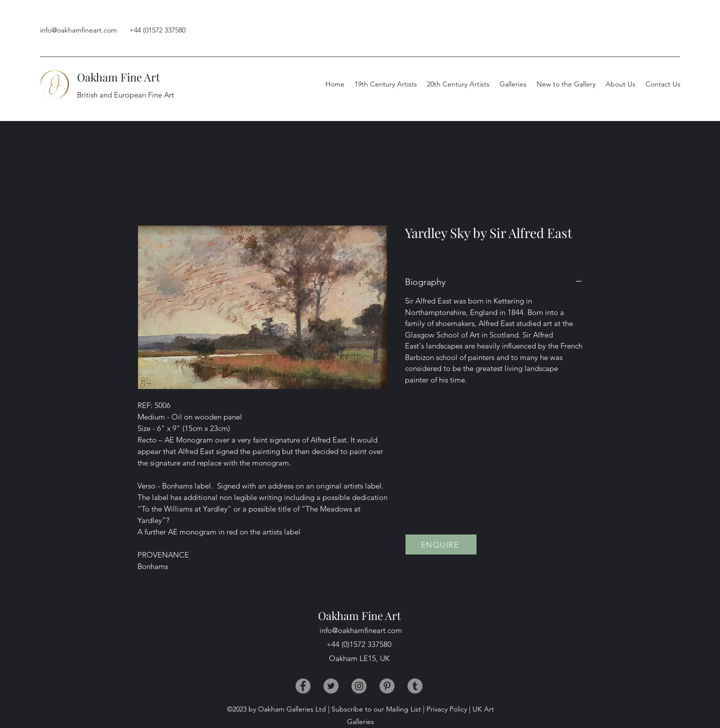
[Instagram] (359, 686)
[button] (620, 84)
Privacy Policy (447, 709)
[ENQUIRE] (441, 544)
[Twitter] (331, 686)
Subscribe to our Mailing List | (378, 709)
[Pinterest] (387, 686)
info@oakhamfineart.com (78, 30)
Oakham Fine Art (118, 77)
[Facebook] (303, 686)
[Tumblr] (415, 686)
